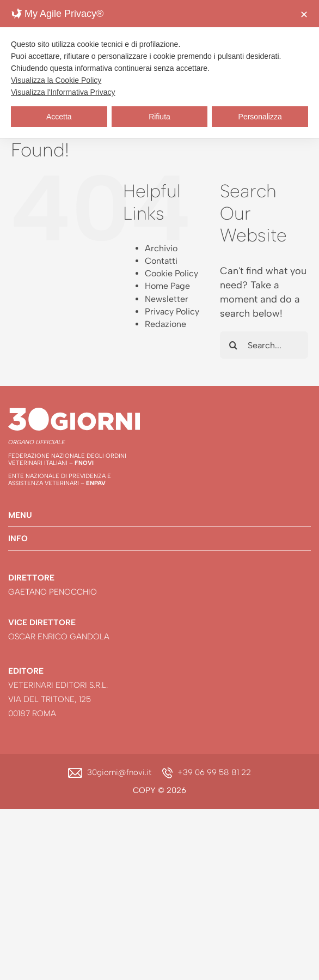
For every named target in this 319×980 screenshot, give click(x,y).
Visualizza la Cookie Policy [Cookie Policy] (56, 80)
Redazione (165, 324)
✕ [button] (304, 15)
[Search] (234, 345)
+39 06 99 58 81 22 (214, 772)
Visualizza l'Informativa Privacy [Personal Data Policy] (63, 92)
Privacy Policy (172, 311)
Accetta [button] (59, 117)
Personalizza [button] (260, 117)
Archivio (161, 248)
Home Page (167, 286)
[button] (159, 515)
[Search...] (264, 345)
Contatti (161, 261)
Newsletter (167, 299)
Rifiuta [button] (159, 117)
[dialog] (159, 69)
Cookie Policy (171, 273)
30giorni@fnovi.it (119, 772)
